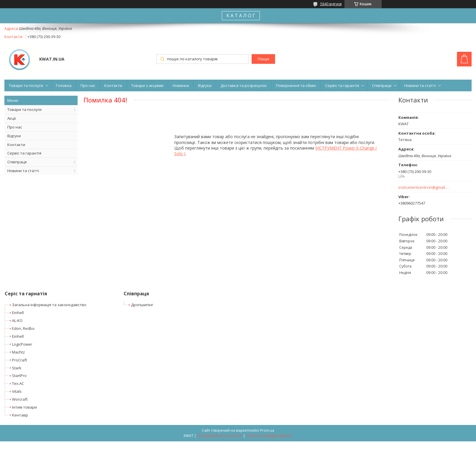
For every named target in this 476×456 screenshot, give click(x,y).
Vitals (17, 391)
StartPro (19, 376)
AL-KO (17, 320)
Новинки (181, 85)
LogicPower (22, 344)
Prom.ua (267, 430)
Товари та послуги (26, 85)
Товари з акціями (147, 85)
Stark (17, 368)
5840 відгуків (331, 4)
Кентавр (20, 415)
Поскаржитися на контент (220, 436)
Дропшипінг (142, 305)
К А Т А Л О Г (241, 16)
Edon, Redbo (23, 328)
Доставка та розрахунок (244, 85)
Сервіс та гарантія (342, 85)
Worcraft (20, 399)
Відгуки (205, 85)
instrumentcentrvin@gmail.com (424, 187)
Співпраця (382, 85)
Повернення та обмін (296, 85)
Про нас (88, 85)
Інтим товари (24, 407)
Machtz (18, 352)
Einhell (18, 313)
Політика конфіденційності (269, 436)
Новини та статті (420, 85)
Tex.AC (18, 383)
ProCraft (19, 360)
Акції (12, 118)
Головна (64, 85)
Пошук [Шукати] (263, 59)
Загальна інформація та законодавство (49, 305)
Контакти (113, 85)
